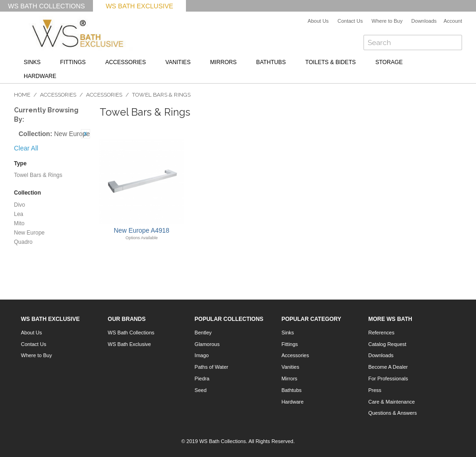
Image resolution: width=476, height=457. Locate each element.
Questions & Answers (393, 413)
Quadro (23, 242)
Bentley (203, 333)
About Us (318, 21)
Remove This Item (86, 134)
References (381, 333)
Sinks (32, 62)
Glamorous (207, 344)
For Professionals (388, 379)
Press (375, 390)
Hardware (40, 76)
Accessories (125, 62)
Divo (20, 205)
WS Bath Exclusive (139, 6)
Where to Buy (387, 21)
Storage (389, 62)
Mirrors (223, 62)
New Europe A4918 (142, 230)
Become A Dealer (388, 367)
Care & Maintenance (391, 402)
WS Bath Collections (46, 6)
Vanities (178, 62)
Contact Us (350, 21)
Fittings (73, 62)
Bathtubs (271, 62)
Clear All (26, 148)
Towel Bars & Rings (38, 175)
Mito (19, 223)
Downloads (424, 21)
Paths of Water (212, 367)
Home (22, 95)
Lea (19, 214)
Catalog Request (387, 344)
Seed (201, 390)
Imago (202, 355)
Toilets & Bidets (331, 62)
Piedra (202, 379)
